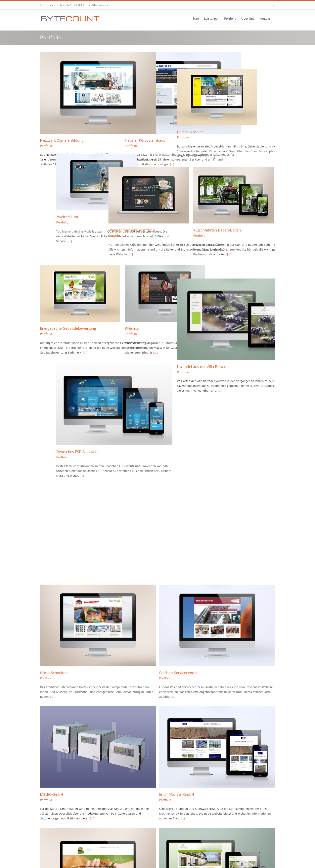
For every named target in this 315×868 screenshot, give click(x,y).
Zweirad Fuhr (51, 214)
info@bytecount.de (98, 5)
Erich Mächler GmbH (137, 534)
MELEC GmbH (52, 534)
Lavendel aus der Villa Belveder (225, 337)
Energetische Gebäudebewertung (68, 312)
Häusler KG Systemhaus (140, 140)
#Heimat (127, 312)
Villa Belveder (52, 633)
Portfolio (46, 146)
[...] (53, 238)
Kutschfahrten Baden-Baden (222, 214)
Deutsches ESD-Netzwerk (61, 436)
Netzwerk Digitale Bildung (62, 140)
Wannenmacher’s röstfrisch (143, 214)
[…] (235, 139)
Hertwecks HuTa (212, 534)
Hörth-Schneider (133, 436)
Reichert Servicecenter (217, 436)
